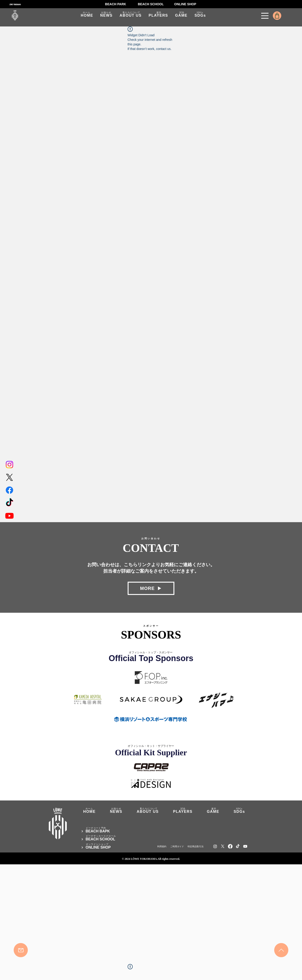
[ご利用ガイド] (177, 846)
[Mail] (21, 950)
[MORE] (151, 588)
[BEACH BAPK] (108, 831)
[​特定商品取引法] (195, 846)
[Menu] (265, 16)
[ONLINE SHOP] (185, 4)
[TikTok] (9, 503)
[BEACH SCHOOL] (151, 4)
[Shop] (277, 16)
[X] (9, 477)
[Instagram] (9, 465)
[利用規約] (162, 846)
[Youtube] (9, 516)
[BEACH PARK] (116, 4)
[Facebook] (9, 490)
